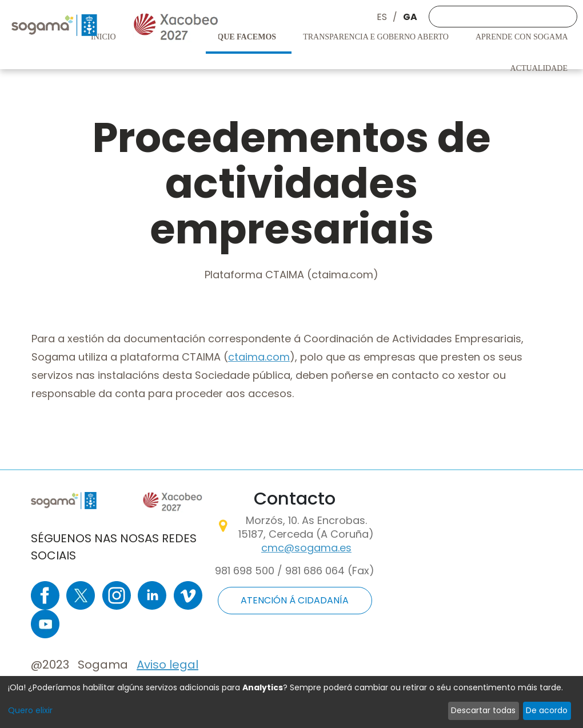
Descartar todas (483, 710)
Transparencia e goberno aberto (377, 37)
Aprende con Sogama (523, 37)
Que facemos (247, 37)
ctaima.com (259, 357)
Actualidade (540, 68)
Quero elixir (30, 710)
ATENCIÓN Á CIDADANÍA (295, 600)
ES (382, 17)
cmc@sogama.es (306, 548)
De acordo (547, 710)
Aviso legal (167, 665)
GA (410, 17)
